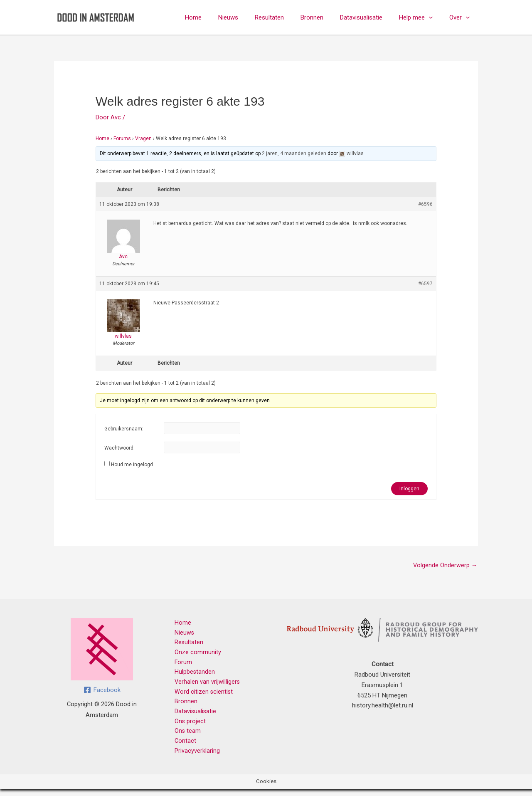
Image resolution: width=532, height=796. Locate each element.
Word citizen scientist (200, 696)
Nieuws (251, 17)
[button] (435, 17)
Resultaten (288, 17)
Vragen (143, 138)
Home (220, 17)
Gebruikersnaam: (124, 429)
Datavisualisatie (372, 17)
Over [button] (462, 17)
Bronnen (326, 17)
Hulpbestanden (191, 675)
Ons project (186, 727)
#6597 (425, 284)
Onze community (194, 655)
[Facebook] (102, 691)
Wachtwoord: (119, 448)
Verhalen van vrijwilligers (203, 685)
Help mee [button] (422, 17)
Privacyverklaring (193, 757)
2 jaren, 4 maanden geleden (294, 153)
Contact (181, 747)
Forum (179, 665)
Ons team (184, 737)
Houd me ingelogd (132, 465)
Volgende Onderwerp (445, 566)
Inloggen (409, 489)
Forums (122, 138)
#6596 (425, 204)
